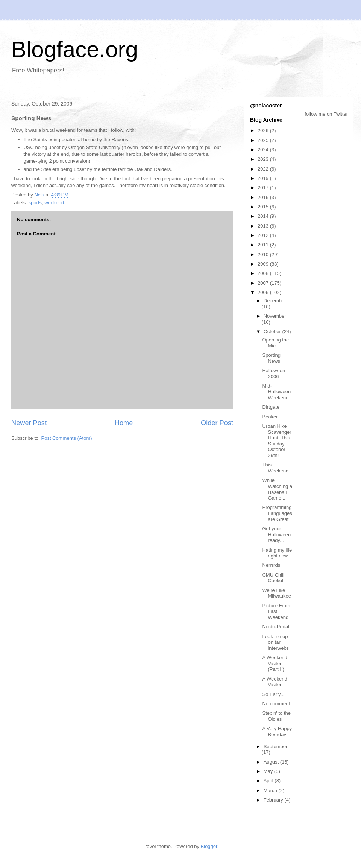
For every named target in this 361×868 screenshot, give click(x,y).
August (272, 762)
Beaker (270, 417)
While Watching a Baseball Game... (277, 489)
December (275, 301)
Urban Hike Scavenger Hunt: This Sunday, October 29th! (277, 441)
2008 (264, 273)
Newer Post (29, 423)
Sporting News (271, 358)
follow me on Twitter (326, 114)
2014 (264, 216)
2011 (264, 245)
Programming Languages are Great (277, 513)
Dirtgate (271, 407)
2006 (264, 292)
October (273, 331)
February (274, 800)
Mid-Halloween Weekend (276, 392)
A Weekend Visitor (275, 682)
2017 (264, 188)
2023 (264, 159)
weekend (54, 203)
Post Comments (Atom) (67, 438)
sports (35, 203)
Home (124, 423)
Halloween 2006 (274, 374)
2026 (264, 131)
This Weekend (275, 468)
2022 (264, 169)
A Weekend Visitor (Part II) (275, 663)
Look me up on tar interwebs (275, 642)
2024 (264, 150)
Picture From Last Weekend (276, 611)
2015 (264, 207)
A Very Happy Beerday (277, 731)
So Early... (273, 694)
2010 (264, 254)
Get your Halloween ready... (276, 534)
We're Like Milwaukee (276, 593)
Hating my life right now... (277, 553)
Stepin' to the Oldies (276, 716)
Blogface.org (75, 49)
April (269, 781)
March (271, 790)
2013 (264, 226)
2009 (264, 264)
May (269, 771)
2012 (264, 235)
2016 (264, 197)
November (275, 316)
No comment (276, 704)
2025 (264, 140)
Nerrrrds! (272, 565)
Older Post (217, 423)
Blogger (209, 846)
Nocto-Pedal (276, 627)
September (276, 746)
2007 (264, 283)
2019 (264, 178)
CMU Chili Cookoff (273, 578)
